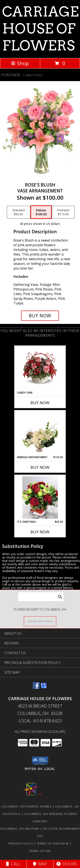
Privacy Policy (21, 843)
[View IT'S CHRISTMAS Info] (40, 498)
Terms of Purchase (53, 843)
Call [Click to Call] (13, 864)
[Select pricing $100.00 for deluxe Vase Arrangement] (41, 212)
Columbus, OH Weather (20, 829)
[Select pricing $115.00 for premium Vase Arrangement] (63, 212)
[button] (40, 761)
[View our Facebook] (36, 688)
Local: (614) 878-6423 (40, 721)
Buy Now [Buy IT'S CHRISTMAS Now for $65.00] (40, 532)
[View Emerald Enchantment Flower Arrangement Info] (40, 433)
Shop (20, 63)
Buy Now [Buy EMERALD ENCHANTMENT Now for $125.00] (40, 467)
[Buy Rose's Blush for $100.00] (40, 316)
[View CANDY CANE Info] (40, 368)
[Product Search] (41, 597)
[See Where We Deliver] (40, 621)
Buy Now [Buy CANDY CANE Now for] (40, 403)
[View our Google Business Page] (44, 688)
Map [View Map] (40, 864)
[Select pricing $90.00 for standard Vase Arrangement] (19, 212)
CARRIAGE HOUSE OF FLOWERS (40, 29)
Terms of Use (40, 851)
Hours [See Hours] (67, 864)
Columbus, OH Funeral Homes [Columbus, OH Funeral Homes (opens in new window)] (26, 806)
